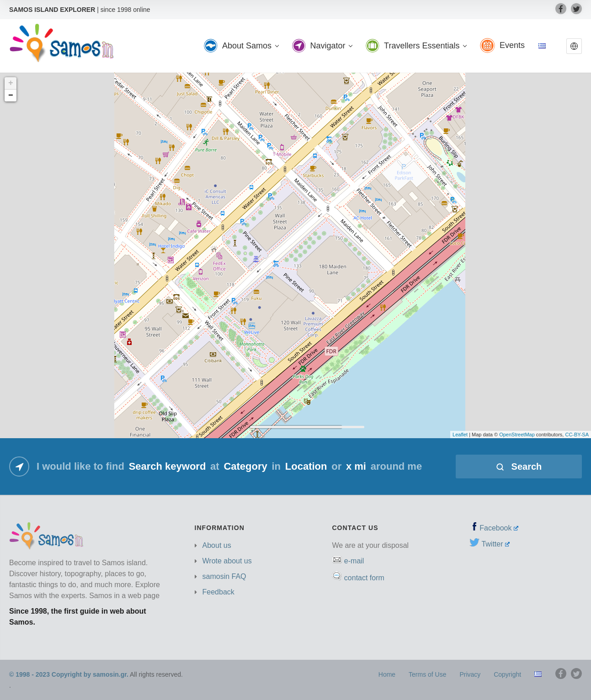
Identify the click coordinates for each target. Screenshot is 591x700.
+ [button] (11, 83)
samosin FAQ (224, 576)
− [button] (11, 95)
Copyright (507, 674)
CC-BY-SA (577, 435)
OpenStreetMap (517, 435)
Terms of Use (427, 674)
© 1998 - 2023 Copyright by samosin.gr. (69, 674)
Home (387, 674)
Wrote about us (227, 561)
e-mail (354, 561)
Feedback (218, 592)
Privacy (470, 674)
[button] (574, 46)
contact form (364, 578)
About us (217, 545)
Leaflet (460, 435)
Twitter (495, 544)
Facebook (499, 528)
